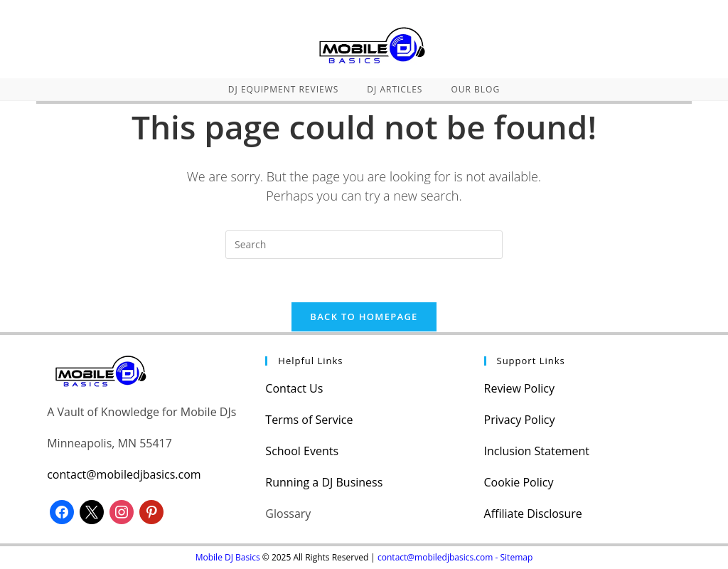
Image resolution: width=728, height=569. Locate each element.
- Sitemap (514, 557)
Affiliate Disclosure (533, 514)
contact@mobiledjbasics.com (124, 474)
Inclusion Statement (537, 451)
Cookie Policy (519, 482)
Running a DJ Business (324, 482)
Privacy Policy (520, 420)
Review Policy (519, 388)
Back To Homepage (364, 317)
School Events (302, 451)
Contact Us (294, 388)
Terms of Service (309, 420)
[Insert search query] (364, 245)
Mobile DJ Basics (228, 557)
